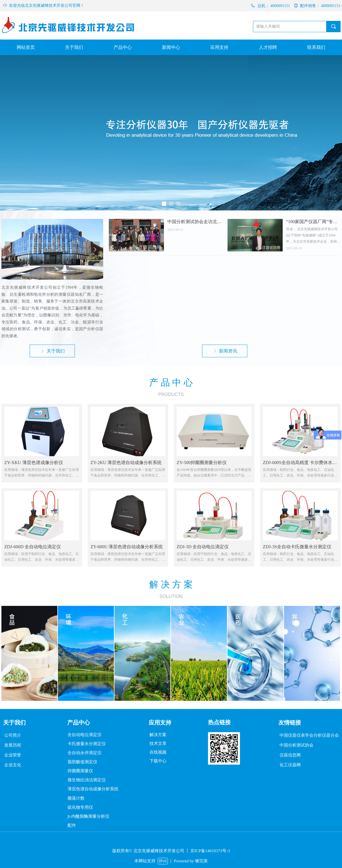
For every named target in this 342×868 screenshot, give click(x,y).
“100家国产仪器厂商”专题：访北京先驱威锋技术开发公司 (313, 222)
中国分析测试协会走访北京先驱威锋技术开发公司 (194, 222)
